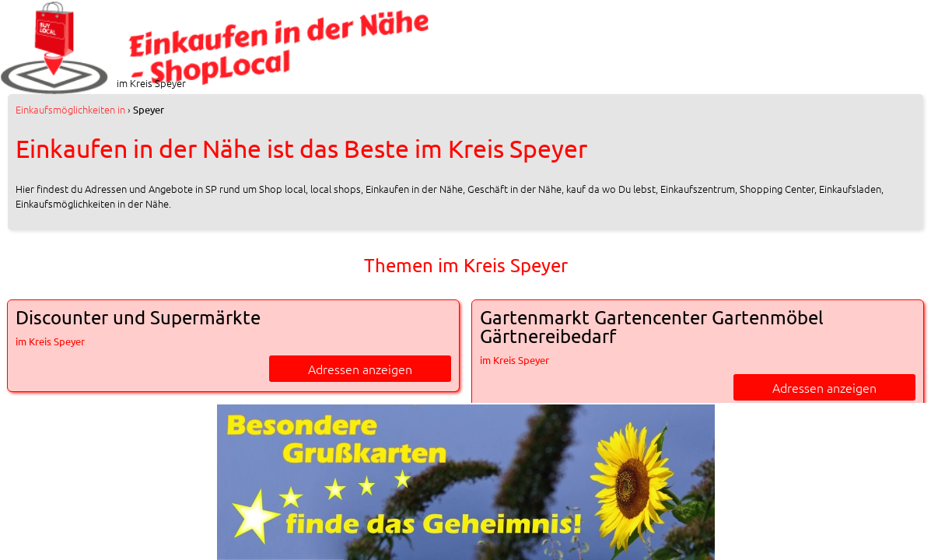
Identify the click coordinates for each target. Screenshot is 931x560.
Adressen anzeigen (360, 369)
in (70, 109)
